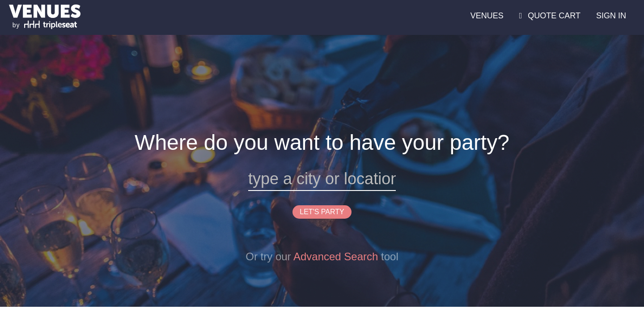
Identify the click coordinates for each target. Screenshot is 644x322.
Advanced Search (336, 256)
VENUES (487, 16)
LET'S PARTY (322, 212)
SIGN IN (611, 16)
